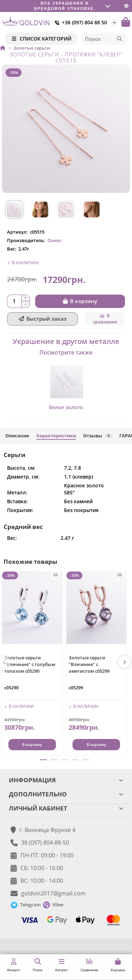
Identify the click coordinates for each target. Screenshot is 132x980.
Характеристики (56, 436)
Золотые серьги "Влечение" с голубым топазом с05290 (30, 664)
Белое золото (66, 407)
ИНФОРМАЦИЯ (66, 780)
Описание (17, 436)
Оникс (55, 240)
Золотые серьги (32, 48)
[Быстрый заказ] (42, 319)
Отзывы (98, 436)
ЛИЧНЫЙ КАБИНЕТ (66, 808)
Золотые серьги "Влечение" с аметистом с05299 (89, 664)
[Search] (104, 39)
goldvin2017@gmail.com (53, 893)
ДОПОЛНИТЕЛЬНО (66, 794)
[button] (124, 662)
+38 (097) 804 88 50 (80, 23)
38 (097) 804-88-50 (45, 843)
